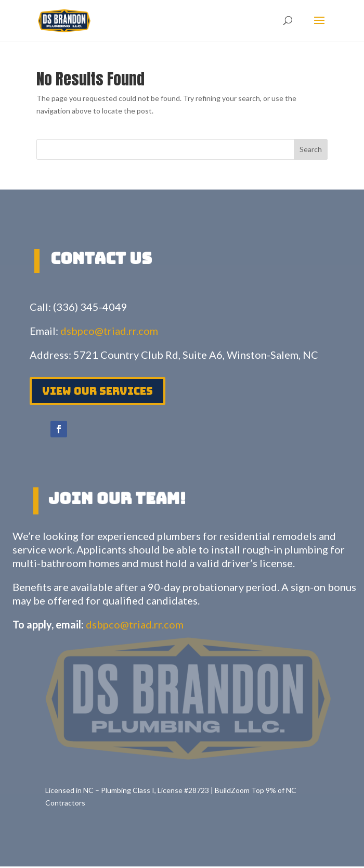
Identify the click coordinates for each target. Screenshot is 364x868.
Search (311, 149)
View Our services (97, 391)
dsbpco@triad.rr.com (109, 331)
